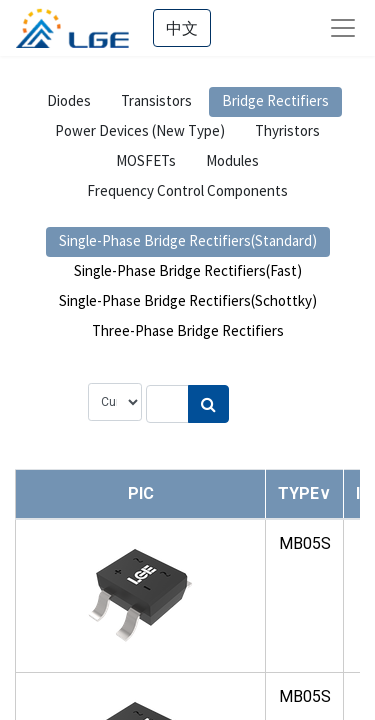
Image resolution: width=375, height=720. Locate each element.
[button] (304, 493)
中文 (182, 28)
